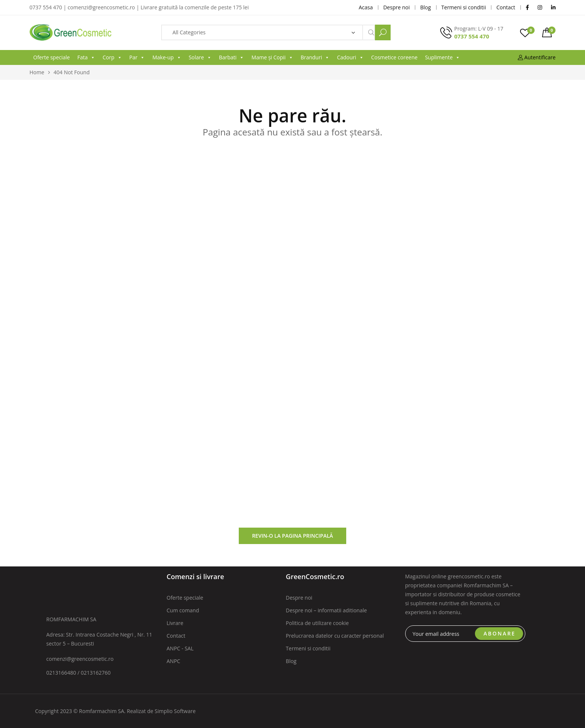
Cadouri (350, 57)
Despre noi (299, 598)
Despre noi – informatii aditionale (326, 610)
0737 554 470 (472, 36)
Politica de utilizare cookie (317, 623)
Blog (291, 661)
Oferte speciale (51, 57)
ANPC (174, 661)
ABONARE (500, 633)
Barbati (232, 57)
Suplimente (442, 57)
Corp (112, 57)
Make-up (167, 57)
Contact (176, 636)
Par (137, 57)
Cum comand (183, 610)
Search (383, 32)
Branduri (315, 57)
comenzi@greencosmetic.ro (80, 659)
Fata (86, 57)
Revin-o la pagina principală (292, 536)
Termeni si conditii (308, 648)
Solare (200, 57)
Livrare (175, 623)
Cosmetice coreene (394, 57)
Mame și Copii (272, 57)
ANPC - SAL (180, 648)
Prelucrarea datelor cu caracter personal (335, 636)
